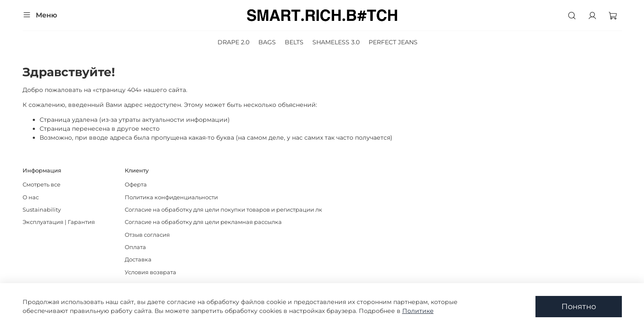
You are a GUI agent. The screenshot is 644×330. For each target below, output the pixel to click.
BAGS (267, 42)
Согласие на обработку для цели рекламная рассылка (203, 222)
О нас (31, 197)
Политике (418, 311)
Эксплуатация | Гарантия (59, 222)
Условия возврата (150, 272)
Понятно (579, 306)
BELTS (294, 42)
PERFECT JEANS (393, 42)
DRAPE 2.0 (233, 42)
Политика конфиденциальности (171, 197)
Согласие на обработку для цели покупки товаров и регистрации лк (223, 210)
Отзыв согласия (147, 235)
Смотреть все (42, 185)
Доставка (138, 260)
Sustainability (42, 210)
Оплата (135, 247)
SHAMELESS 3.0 (336, 42)
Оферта (136, 185)
